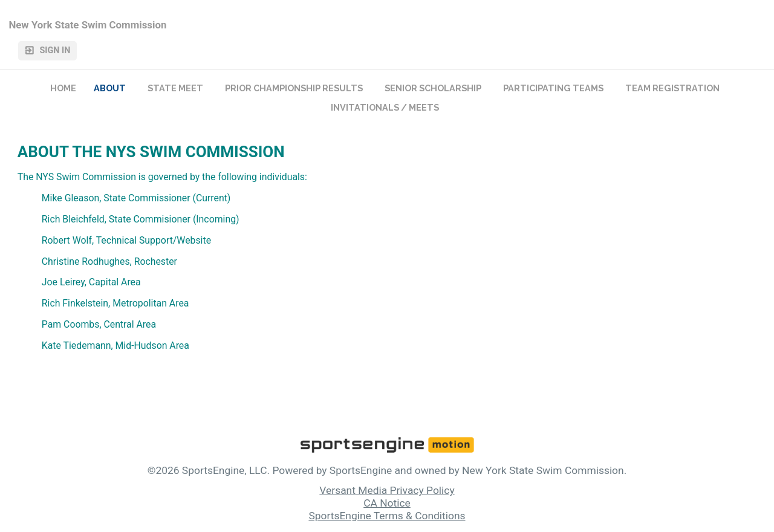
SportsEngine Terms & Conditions (387, 516)
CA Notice (387, 503)
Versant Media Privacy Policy (387, 490)
